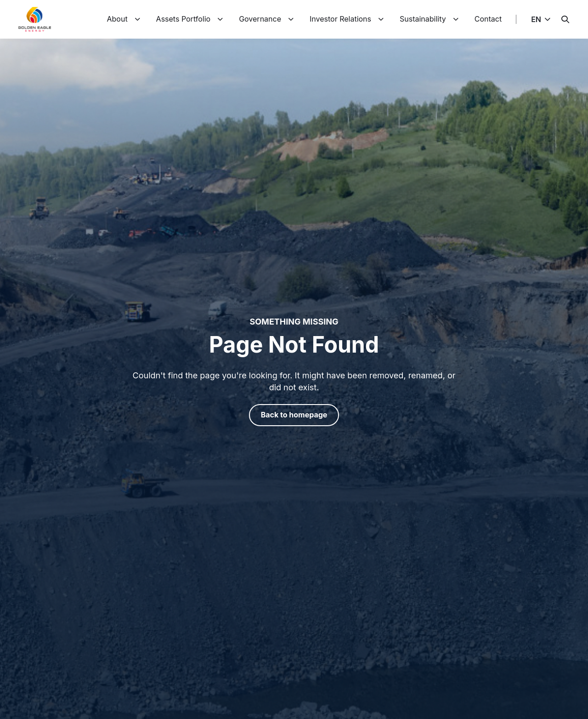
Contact (488, 19)
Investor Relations (340, 19)
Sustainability (423, 19)
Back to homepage (294, 415)
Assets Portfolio (184, 19)
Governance (260, 19)
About (117, 19)
